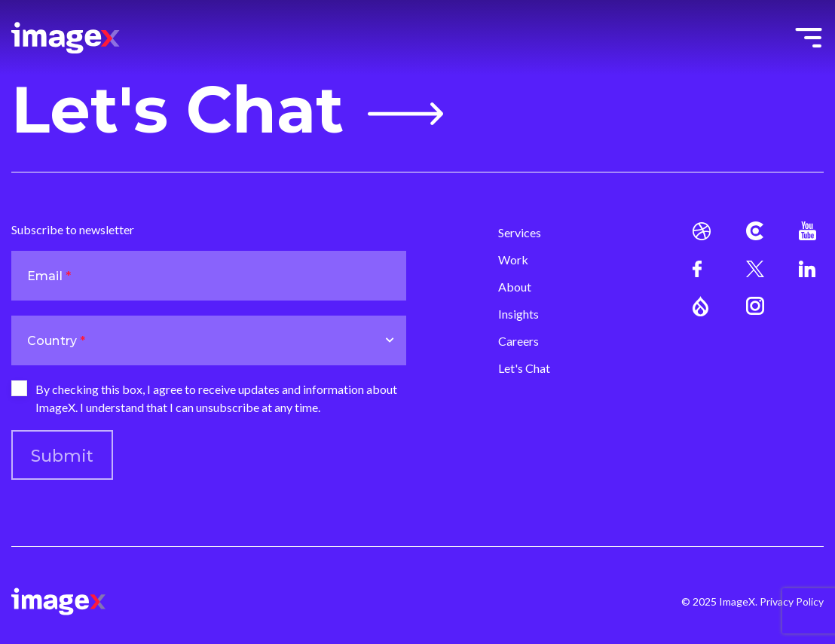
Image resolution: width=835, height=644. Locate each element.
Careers (518, 341)
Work (513, 259)
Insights (518, 314)
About (515, 287)
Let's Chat (227, 110)
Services (520, 232)
